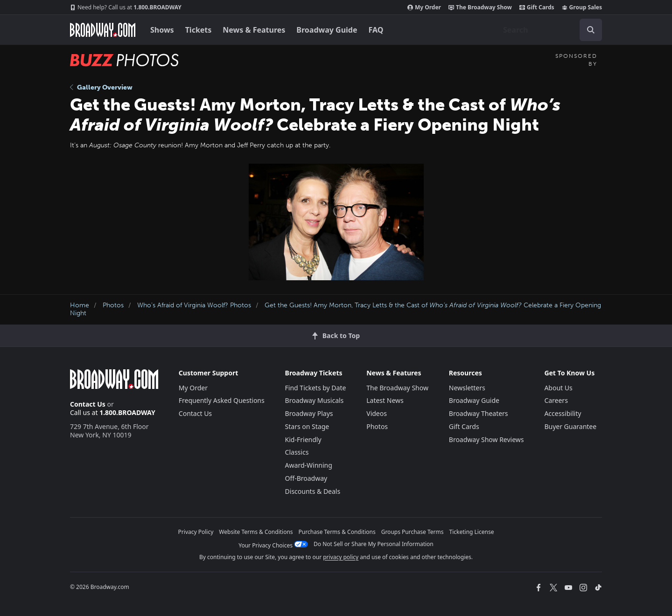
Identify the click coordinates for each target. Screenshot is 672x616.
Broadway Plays (309, 413)
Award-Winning (309, 465)
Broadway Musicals (315, 400)
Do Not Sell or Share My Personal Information (374, 544)
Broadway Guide (327, 30)
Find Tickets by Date (316, 388)
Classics (297, 452)
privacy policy (341, 557)
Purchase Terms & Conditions (337, 532)
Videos (377, 413)
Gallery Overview (101, 87)
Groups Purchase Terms (413, 532)
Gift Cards (537, 7)
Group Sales (582, 7)
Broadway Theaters (479, 413)
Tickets (199, 30)
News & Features (254, 30)
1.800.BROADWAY (126, 7)
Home (80, 305)
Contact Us (88, 404)
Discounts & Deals (313, 491)
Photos (113, 305)
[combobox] (549, 30)
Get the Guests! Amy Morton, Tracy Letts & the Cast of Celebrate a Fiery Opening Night (336, 309)
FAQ (376, 30)
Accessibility (563, 413)
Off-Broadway (306, 478)
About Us (558, 388)
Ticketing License (472, 532)
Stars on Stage (307, 426)
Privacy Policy (196, 532)
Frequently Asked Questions (222, 400)
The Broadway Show (480, 7)
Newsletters (467, 388)
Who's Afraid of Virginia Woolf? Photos (194, 305)
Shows (162, 30)
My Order (424, 7)
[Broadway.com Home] (103, 30)
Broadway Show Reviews (486, 440)
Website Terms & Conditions (256, 532)
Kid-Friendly (303, 440)
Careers (556, 400)
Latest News (385, 400)
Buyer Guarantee (570, 426)
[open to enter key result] (591, 30)
